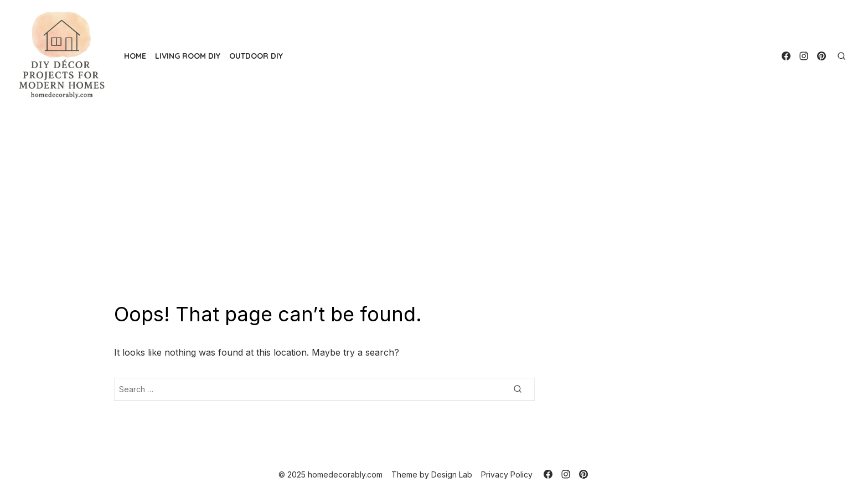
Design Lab (452, 474)
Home (135, 56)
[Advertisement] (434, 207)
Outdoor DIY (256, 56)
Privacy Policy (507, 474)
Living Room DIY (188, 56)
